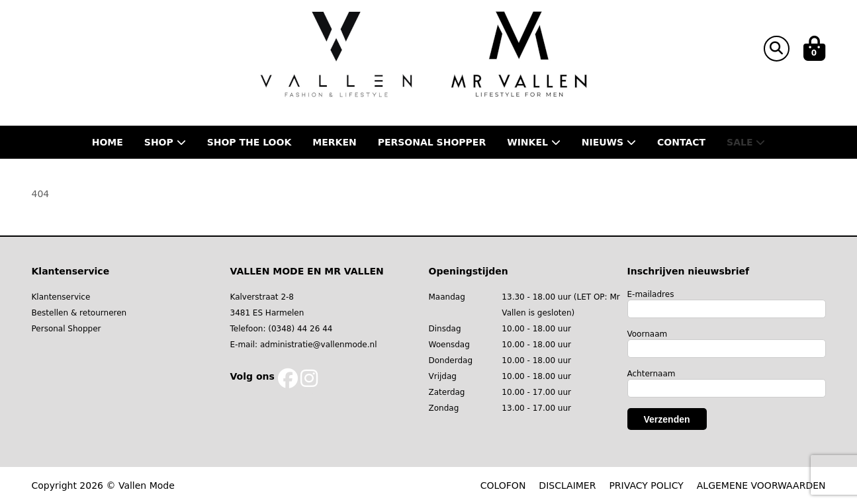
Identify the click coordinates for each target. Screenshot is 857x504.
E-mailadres (651, 294)
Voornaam (648, 334)
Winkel (534, 142)
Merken (334, 142)
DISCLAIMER (567, 485)
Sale (746, 142)
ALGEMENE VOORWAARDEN (761, 485)
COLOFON (503, 485)
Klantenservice (61, 297)
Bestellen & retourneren (79, 313)
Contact (681, 142)
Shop (165, 142)
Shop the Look (249, 142)
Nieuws (609, 142)
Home (108, 142)
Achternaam (652, 374)
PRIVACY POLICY (646, 485)
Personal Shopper (67, 329)
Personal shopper (432, 142)
